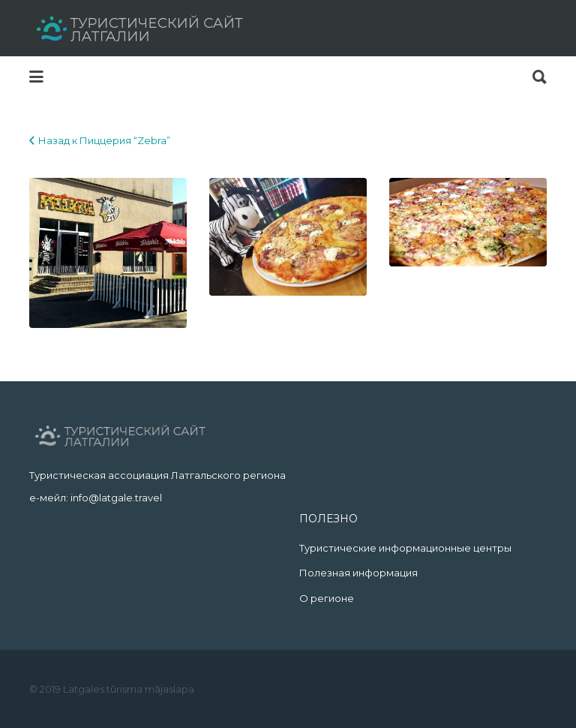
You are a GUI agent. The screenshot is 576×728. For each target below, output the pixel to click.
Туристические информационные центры (405, 548)
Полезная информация (358, 573)
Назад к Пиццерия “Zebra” (104, 140)
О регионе (327, 598)
